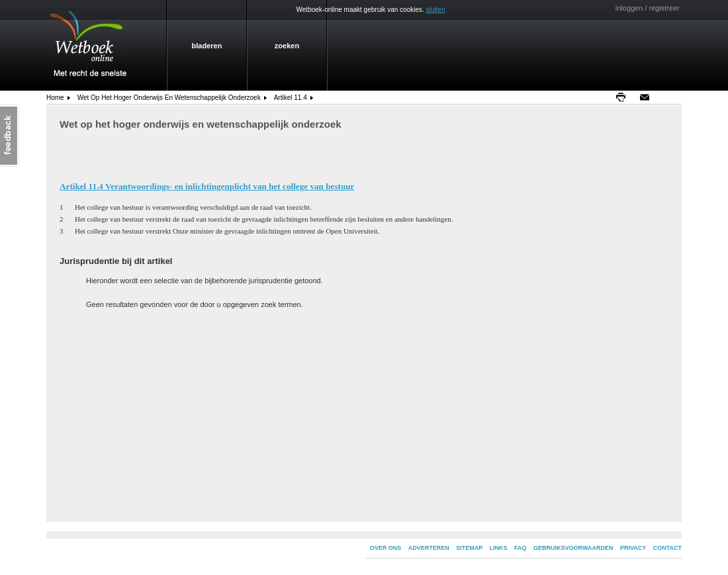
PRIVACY (633, 548)
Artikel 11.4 (291, 98)
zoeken (287, 46)
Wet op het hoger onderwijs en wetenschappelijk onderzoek (169, 98)
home (55, 98)
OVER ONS (386, 548)
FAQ (521, 548)
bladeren (207, 46)
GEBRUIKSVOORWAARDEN (573, 548)
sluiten (436, 10)
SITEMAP (469, 548)
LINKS (499, 548)
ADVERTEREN (429, 548)
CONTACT (667, 548)
